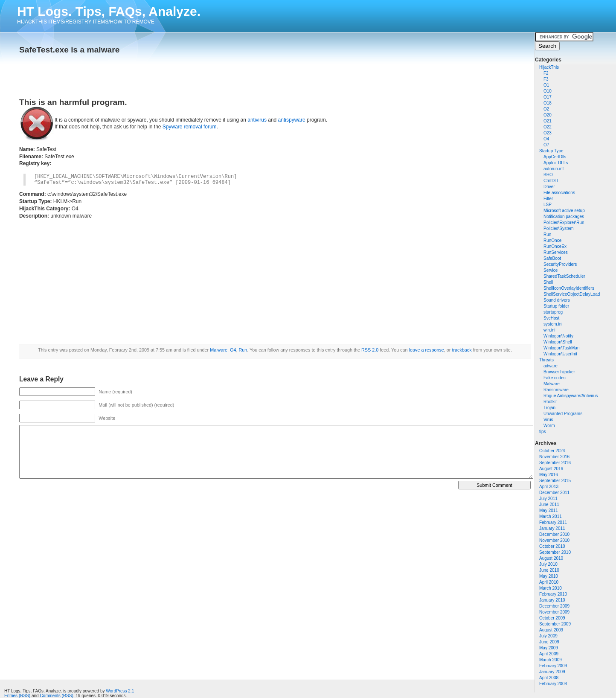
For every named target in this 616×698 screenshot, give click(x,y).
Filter (548, 199)
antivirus (257, 120)
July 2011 (548, 499)
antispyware (292, 120)
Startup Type (551, 151)
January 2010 (552, 600)
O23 (548, 133)
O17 (548, 97)
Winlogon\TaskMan (561, 348)
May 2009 (549, 648)
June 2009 (549, 642)
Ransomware (556, 390)
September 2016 (555, 463)
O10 (548, 91)
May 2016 (549, 475)
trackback (462, 350)
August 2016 (551, 469)
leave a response (427, 350)
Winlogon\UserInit (560, 354)
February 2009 (553, 666)
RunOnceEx (555, 246)
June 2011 (549, 505)
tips (543, 432)
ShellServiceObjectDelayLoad (572, 294)
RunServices (556, 252)
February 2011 (553, 522)
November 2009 (554, 612)
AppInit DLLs (556, 163)
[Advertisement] (119, 73)
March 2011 (551, 516)
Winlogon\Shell (558, 342)
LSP (548, 205)
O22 (548, 127)
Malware (552, 384)
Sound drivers (557, 300)
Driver (549, 187)
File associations (559, 193)
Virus (548, 420)
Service (551, 270)
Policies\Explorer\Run (564, 222)
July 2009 (548, 636)
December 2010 (554, 534)
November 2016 (554, 457)
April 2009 (549, 654)
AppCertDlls (555, 157)
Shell (548, 282)
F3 (546, 79)
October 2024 (552, 451)
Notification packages (564, 217)
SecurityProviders (560, 264)
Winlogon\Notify (558, 336)
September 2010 (555, 552)
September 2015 (555, 481)
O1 (546, 85)
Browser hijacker (559, 372)
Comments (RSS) (56, 696)
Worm (549, 426)
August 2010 (551, 558)
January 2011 (552, 528)
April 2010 (549, 582)
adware (551, 366)
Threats (546, 360)
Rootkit (550, 402)
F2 (546, 73)
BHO (548, 175)
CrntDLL (551, 181)
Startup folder (556, 306)
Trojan (549, 408)
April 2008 (549, 678)
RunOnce (552, 240)
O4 (546, 139)
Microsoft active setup (564, 211)
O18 (548, 103)
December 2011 (554, 493)
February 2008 (553, 684)
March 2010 (551, 588)
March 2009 (551, 660)
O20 (548, 115)
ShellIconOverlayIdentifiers (569, 288)
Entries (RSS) (17, 696)
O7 (546, 145)
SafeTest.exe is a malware (69, 50)
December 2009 (554, 606)
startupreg (553, 312)
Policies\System (559, 228)
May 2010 (549, 576)
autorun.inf (554, 169)
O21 (548, 121)
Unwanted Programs (563, 414)
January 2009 (552, 672)
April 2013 (549, 487)
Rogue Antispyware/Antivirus (571, 396)
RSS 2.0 (370, 350)
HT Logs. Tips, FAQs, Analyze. (109, 11)
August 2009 (551, 630)
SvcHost (551, 318)
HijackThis (549, 67)
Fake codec (555, 378)
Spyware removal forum (190, 127)
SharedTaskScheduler (564, 276)
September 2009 (555, 624)
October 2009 (552, 618)
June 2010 (549, 570)
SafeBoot (552, 258)
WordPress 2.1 (120, 691)
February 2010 (553, 594)
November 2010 (554, 540)
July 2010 (548, 564)
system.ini (553, 324)
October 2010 (552, 546)
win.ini (549, 330)
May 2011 (549, 510)
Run (547, 234)
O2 (546, 109)
